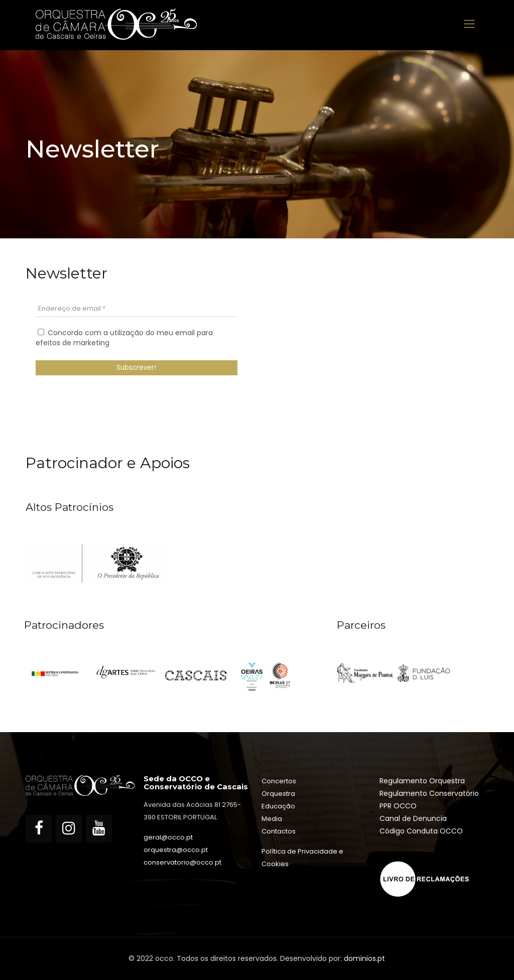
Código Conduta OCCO (421, 831)
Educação (278, 806)
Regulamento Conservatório (429, 793)
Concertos (279, 781)
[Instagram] (69, 829)
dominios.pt (364, 958)
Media (272, 819)
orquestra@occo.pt (176, 850)
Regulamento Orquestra (422, 781)
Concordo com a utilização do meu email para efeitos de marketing (124, 338)
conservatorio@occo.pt (182, 862)
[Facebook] (39, 829)
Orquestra (278, 794)
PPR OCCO (398, 806)
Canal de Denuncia (413, 818)
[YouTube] (99, 829)
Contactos (279, 831)
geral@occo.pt (168, 837)
